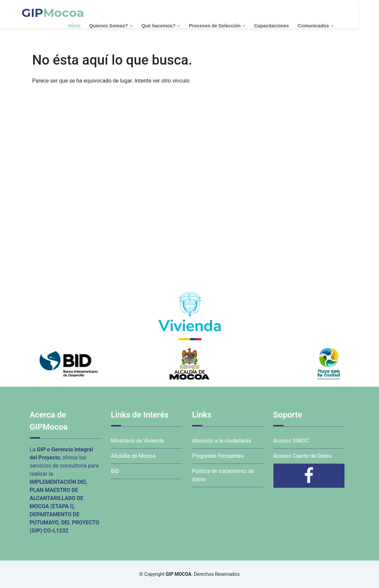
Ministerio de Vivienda (138, 441)
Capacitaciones (282, 25)
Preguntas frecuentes (218, 456)
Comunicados (324, 25)
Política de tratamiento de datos (223, 475)
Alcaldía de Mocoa (133, 456)
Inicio (85, 25)
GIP (63, 13)
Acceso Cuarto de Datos (303, 456)
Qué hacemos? (169, 25)
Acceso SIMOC (291, 441)
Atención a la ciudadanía (222, 441)
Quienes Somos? (119, 25)
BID (115, 471)
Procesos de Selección (225, 25)
